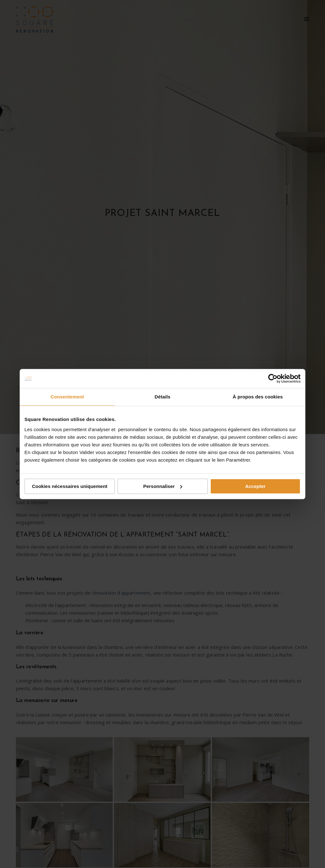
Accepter (255, 486)
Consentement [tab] (67, 397)
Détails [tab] (162, 397)
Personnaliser (163, 486)
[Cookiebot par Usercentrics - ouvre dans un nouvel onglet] (273, 378)
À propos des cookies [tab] (258, 397)
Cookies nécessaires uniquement (70, 486)
